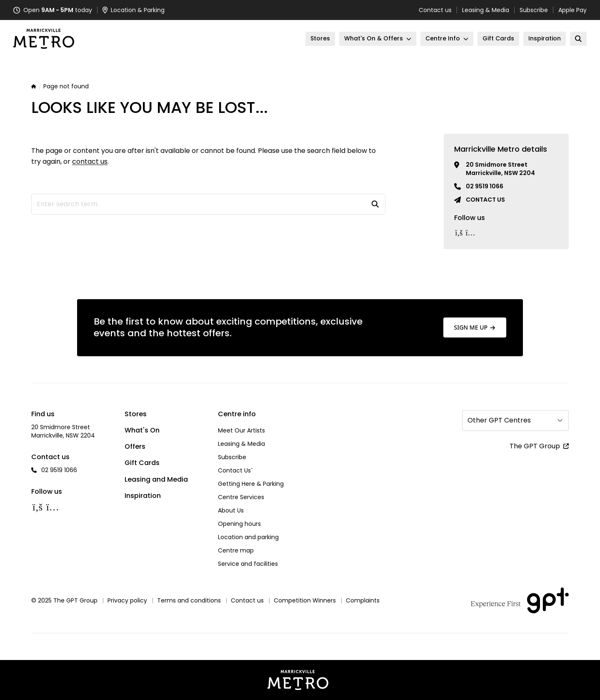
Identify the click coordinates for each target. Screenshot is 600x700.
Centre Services (241, 497)
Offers (135, 446)
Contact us (435, 10)
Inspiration (143, 496)
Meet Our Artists (241, 430)
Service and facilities (248, 564)
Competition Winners (305, 600)
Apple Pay (572, 10)
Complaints (363, 600)
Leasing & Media (486, 10)
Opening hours (239, 524)
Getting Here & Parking (251, 484)
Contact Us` (235, 470)
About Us (231, 510)
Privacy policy (127, 600)
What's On (142, 430)
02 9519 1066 (485, 186)
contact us (90, 161)
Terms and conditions (189, 600)
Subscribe (534, 10)
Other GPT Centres (499, 420)
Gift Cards (142, 463)
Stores (136, 414)
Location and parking (248, 537)
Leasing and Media (156, 479)
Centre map (236, 550)
